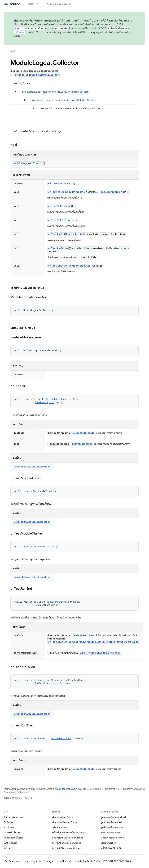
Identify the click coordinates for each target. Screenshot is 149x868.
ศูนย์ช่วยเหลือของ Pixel (111, 822)
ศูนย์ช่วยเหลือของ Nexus (112, 827)
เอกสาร (31, 4)
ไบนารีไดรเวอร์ (11, 843)
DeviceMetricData (74, 192)
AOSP (13, 51)
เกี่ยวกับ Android (12, 861)
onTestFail (55, 192)
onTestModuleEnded (60, 206)
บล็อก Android (59, 827)
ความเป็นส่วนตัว (64, 861)
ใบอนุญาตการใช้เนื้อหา (68, 789)
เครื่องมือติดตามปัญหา (111, 848)
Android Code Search (59, 4)
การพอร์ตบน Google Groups (66, 848)
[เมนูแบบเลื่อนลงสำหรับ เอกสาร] (39, 4)
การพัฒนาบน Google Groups (66, 843)
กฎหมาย (37, 861)
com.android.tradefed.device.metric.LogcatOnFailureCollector (64, 100)
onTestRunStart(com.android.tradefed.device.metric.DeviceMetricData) (94, 642)
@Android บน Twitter (63, 817)
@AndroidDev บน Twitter (65, 822)
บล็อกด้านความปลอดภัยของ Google (69, 833)
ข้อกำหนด (9, 822)
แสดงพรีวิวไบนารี (12, 833)
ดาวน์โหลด (9, 827)
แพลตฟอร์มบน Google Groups (68, 838)
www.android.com (110, 833)
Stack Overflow (109, 843)
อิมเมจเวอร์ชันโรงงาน (14, 838)
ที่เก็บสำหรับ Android (14, 817)
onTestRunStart (58, 266)
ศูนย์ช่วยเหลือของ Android (113, 817)
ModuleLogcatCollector (28, 163)
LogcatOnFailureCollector (42, 75)
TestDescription (110, 192)
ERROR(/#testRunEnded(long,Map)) (101, 653)
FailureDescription (118, 248)
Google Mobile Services (113, 838)
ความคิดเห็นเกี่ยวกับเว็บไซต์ (87, 861)
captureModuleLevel (60, 184)
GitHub (7, 848)
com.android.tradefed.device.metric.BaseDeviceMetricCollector (56, 92)
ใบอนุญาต (49, 861)
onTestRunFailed (58, 248)
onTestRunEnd (57, 234)
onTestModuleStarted (61, 220)
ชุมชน (26, 861)
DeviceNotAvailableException (32, 467)
